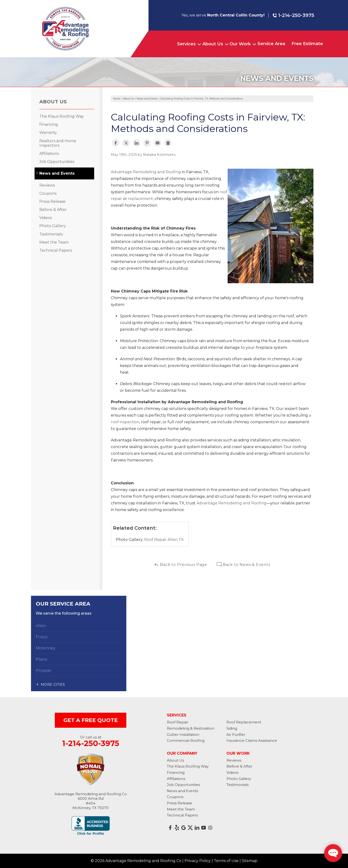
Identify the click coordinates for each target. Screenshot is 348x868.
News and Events (57, 173)
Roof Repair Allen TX (164, 540)
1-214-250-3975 (293, 15)
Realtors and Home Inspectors (58, 143)
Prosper (44, 671)
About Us (213, 44)
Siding (232, 728)
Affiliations (49, 154)
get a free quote (91, 720)
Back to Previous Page (181, 565)
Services (186, 44)
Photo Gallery (53, 226)
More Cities (53, 685)
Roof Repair (178, 722)
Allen (41, 626)
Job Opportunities (57, 162)
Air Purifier (236, 735)
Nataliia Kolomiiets (159, 155)
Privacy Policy (198, 861)
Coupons (48, 193)
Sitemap (250, 861)
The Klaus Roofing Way (62, 116)
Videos (46, 218)
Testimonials (51, 234)
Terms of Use (226, 861)
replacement (140, 199)
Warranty (48, 133)
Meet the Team (54, 242)
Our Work (240, 44)
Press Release (52, 201)
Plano (41, 659)
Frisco (42, 637)
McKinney (45, 648)
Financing (49, 124)
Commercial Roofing (186, 740)
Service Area (271, 44)
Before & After (53, 210)
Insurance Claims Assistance (252, 740)
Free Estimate (307, 44)
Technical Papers (56, 250)
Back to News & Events (243, 565)
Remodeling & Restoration (191, 728)
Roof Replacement (244, 722)
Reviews (47, 185)
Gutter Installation (183, 735)
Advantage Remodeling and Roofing (146, 172)
